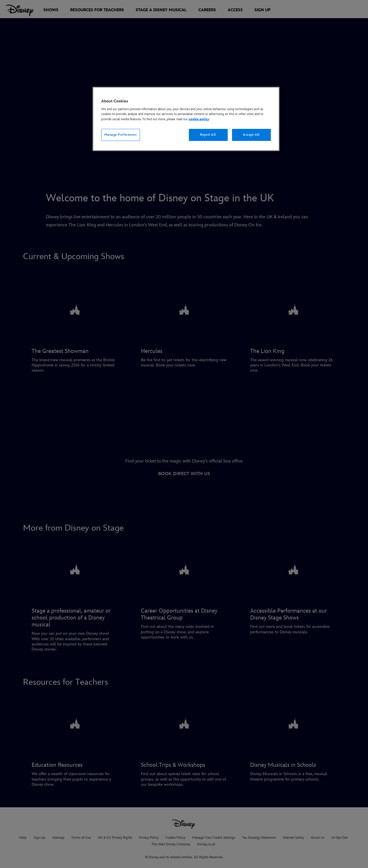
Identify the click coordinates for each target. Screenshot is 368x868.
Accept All (251, 135)
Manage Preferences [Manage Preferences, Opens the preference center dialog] (120, 135)
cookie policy (199, 119)
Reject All (208, 135)
